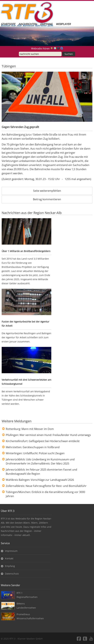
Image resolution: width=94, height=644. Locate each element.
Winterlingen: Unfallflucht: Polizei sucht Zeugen (35, 453)
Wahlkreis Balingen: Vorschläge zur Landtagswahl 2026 (40, 480)
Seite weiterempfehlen (47, 191)
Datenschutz (12, 574)
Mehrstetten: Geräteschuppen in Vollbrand (33, 447)
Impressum (11, 551)
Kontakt (9, 558)
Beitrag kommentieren (47, 199)
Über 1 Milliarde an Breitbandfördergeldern (26, 251)
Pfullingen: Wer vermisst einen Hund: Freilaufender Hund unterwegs (48, 435)
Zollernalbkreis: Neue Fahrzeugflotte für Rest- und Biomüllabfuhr (46, 486)
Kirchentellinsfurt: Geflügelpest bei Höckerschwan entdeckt (43, 441)
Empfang (46, 24)
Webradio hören (40, 48)
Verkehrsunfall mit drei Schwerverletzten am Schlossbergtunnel (26, 382)
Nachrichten (28, 24)
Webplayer (63, 24)
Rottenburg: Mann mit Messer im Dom (30, 429)
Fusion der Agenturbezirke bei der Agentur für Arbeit (25, 324)
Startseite (8, 24)
